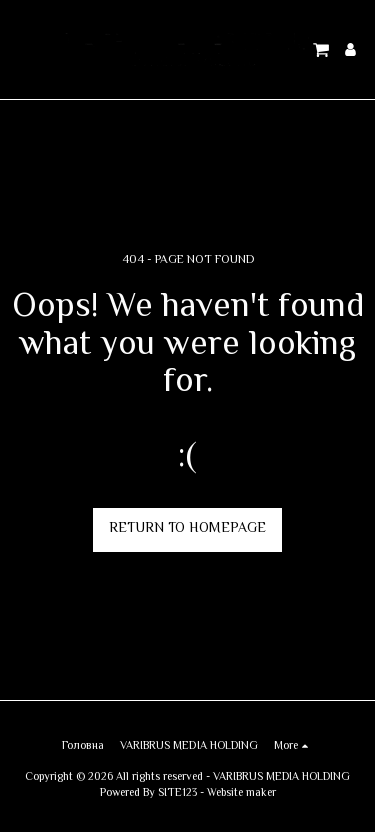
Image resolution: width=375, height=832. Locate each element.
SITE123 (177, 793)
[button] (22, 48)
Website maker (241, 793)
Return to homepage (187, 529)
